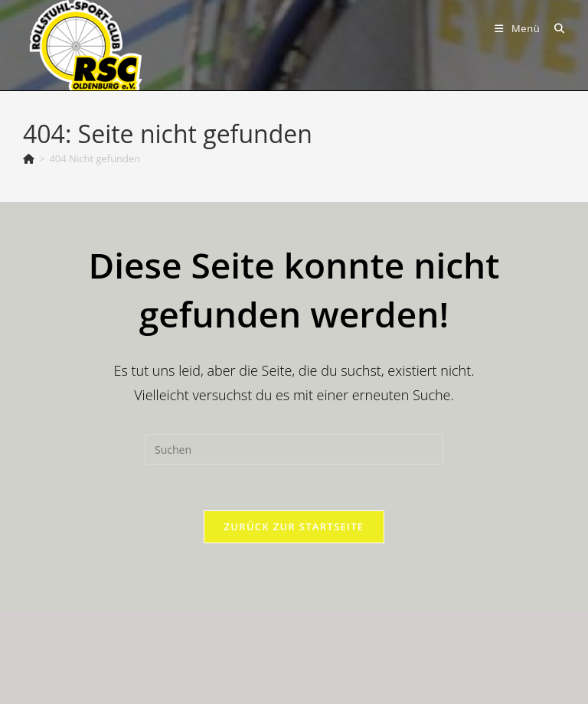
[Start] (29, 158)
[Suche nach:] (554, 28)
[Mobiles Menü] (519, 28)
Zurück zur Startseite (294, 526)
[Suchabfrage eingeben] (294, 449)
